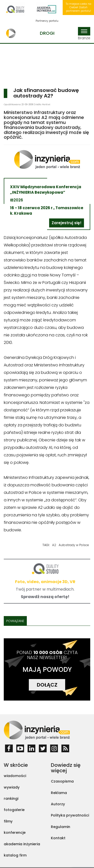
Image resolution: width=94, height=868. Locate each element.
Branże (84, 34)
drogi (26, 275)
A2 (54, 545)
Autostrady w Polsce (74, 545)
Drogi (47, 33)
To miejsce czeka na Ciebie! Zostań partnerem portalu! (78, 7)
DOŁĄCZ (47, 685)
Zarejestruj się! (67, 223)
